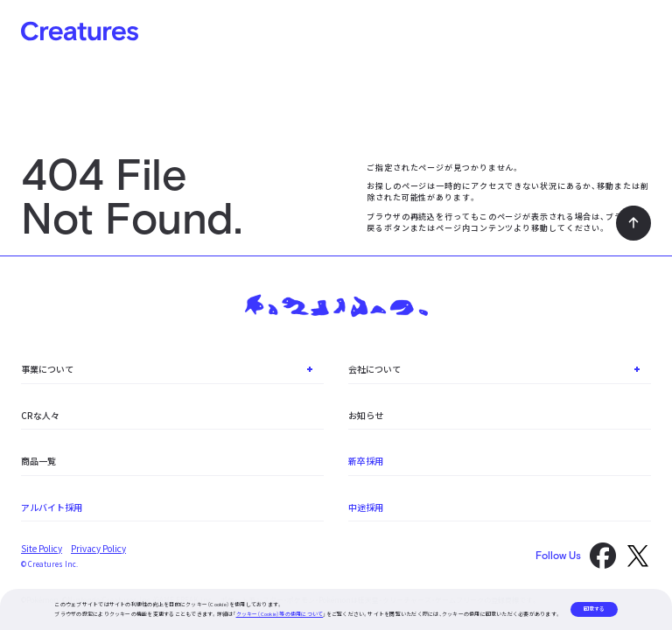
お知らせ (366, 415)
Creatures (80, 31)
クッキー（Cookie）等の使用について (280, 614)
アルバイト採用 (52, 507)
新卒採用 (366, 461)
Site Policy (42, 548)
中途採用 (366, 507)
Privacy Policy (98, 548)
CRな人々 (40, 415)
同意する (594, 609)
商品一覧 (38, 461)
